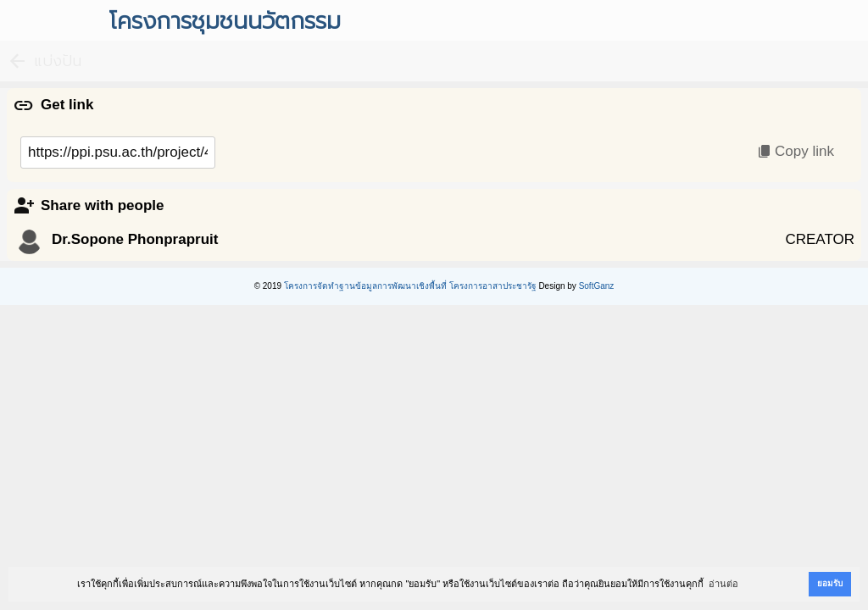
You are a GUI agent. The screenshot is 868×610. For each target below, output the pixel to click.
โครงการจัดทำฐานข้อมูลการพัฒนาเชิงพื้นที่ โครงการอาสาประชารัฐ (410, 286)
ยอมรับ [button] (830, 583)
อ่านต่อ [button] (723, 584)
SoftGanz (597, 286)
